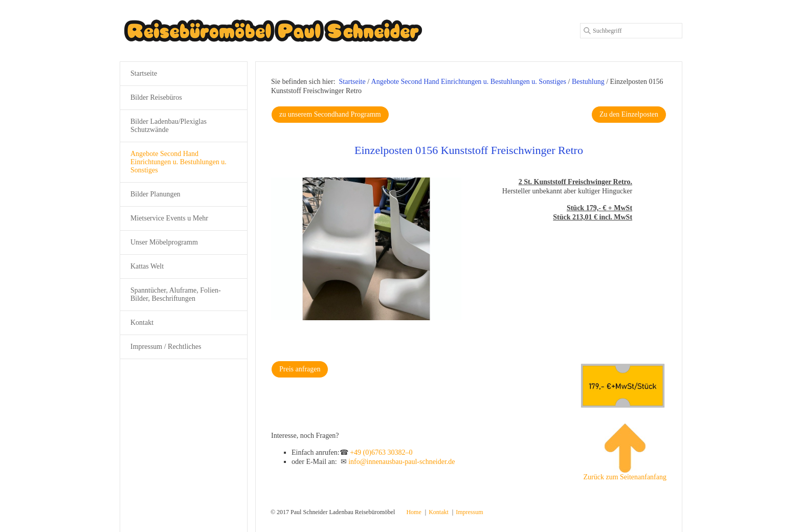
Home (414, 512)
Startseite (352, 82)
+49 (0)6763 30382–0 (381, 452)
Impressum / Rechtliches (166, 347)
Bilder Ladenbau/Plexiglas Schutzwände (169, 126)
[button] (330, 115)
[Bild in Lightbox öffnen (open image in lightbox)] (366, 249)
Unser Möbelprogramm (164, 242)
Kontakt (142, 323)
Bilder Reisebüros (156, 97)
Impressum (469, 512)
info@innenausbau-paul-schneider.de (402, 462)
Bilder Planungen (155, 194)
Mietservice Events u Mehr (169, 218)
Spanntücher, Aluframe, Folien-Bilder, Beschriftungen (176, 294)
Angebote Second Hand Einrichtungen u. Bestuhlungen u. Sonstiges (179, 162)
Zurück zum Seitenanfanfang (625, 452)
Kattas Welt (147, 266)
